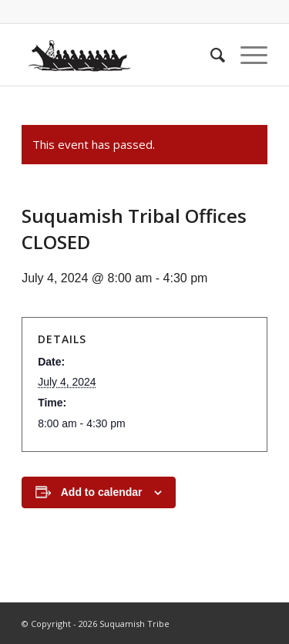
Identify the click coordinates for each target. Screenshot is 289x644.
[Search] (210, 55)
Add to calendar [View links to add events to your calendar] (102, 492)
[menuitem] (210, 55)
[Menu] (246, 55)
